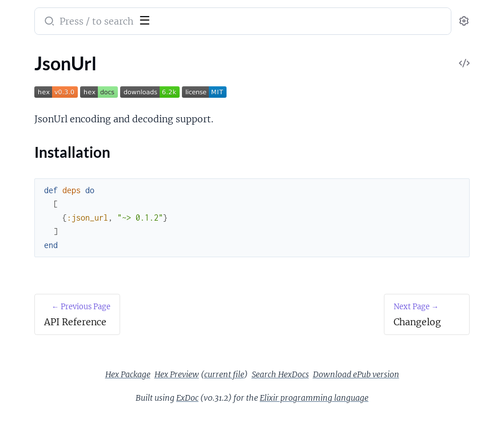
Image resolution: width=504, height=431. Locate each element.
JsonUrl (24, 92)
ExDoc (273, 413)
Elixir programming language (400, 413)
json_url (27, 14)
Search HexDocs (294, 390)
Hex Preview (338, 374)
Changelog (30, 132)
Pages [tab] (21, 53)
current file (386, 374)
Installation (41, 112)
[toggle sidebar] (157, 19)
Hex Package (289, 374)
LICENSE (26, 148)
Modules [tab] (64, 53)
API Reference (37, 76)
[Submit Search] (220, 22)
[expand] (160, 77)
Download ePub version (370, 390)
